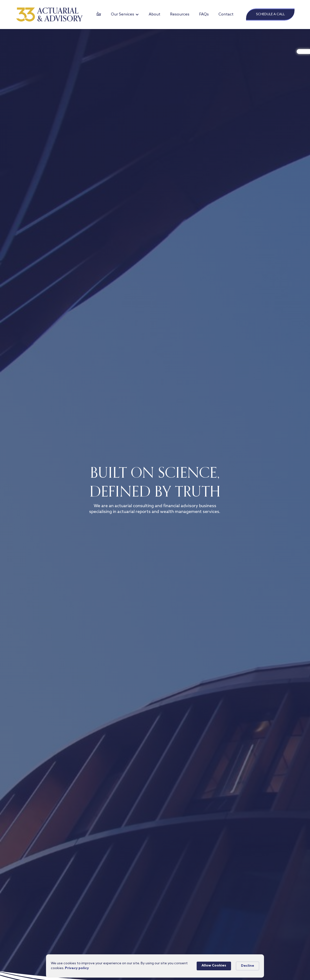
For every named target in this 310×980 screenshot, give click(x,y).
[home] (49, 15)
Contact (226, 14)
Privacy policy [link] (77, 968)
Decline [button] (248, 966)
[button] (125, 15)
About (155, 14)
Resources (180, 14)
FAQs (204, 14)
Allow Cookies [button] (214, 966)
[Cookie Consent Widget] (155, 966)
